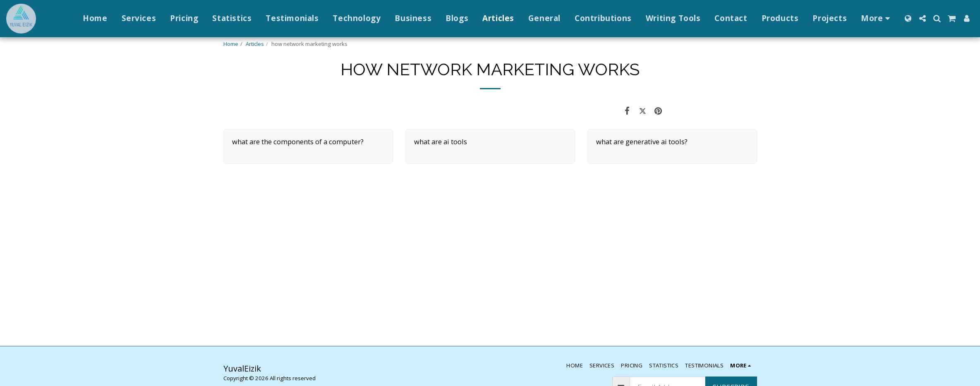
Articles (255, 44)
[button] (922, 18)
